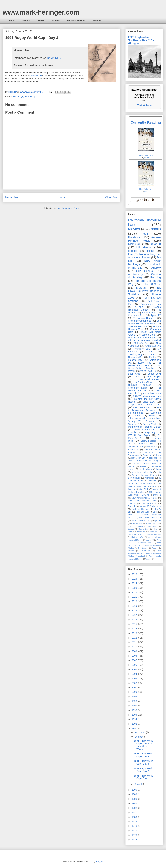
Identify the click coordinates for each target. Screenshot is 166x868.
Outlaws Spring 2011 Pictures (144, 420)
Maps (140, 526)
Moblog (133, 251)
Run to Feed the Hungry (142, 338)
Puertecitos (143, 548)
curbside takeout (139, 385)
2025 (135, 579)
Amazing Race (147, 444)
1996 (135, 710)
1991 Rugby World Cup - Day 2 (144, 770)
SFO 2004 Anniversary (150, 518)
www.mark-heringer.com (41, 12)
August (138, 784)
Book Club (134, 374)
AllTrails (139, 307)
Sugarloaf (148, 455)
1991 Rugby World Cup (24, 96)
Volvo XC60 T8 (148, 371)
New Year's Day (142, 407)
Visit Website (145, 105)
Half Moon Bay (138, 458)
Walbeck (142, 556)
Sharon (131, 551)
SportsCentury (149, 503)
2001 (135, 687)
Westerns (156, 413)
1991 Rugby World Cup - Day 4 (144, 755)
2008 (135, 656)
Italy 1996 (150, 540)
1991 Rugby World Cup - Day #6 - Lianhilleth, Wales (144, 745)
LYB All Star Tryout (139, 435)
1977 (135, 831)
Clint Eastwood (136, 418)
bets (159, 472)
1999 (135, 697)
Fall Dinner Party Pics (144, 364)
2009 (135, 651)
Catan (152, 354)
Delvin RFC (54, 58)
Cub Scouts (144, 271)
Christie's (133, 432)
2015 (135, 624)
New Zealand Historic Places (143, 501)
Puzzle (155, 548)
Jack (155, 512)
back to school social (142, 472)
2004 (135, 674)
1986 (135, 803)
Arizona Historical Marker (144, 475)
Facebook (134, 237)
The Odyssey (146, 156)
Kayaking (150, 432)
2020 (135, 601)
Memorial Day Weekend (140, 484)
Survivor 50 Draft (76, 21)
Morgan (141, 288)
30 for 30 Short (151, 284)
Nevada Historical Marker (144, 308)
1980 (135, 817)
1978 (135, 826)
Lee (130, 254)
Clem (150, 352)
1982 (135, 808)
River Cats (133, 450)
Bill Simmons (136, 413)
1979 (135, 822)
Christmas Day (136, 357)
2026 (135, 574)
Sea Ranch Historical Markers (144, 322)
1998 (135, 701)
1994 (135, 719)
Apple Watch (145, 469)
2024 (135, 583)
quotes (158, 520)
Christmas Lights (138, 388)
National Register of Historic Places (144, 256)
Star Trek (144, 489)
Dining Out (135, 244)
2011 (135, 642)
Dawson (157, 495)
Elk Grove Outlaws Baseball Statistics (144, 291)
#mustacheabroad (144, 430)
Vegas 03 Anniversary (150, 506)
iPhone (138, 416)
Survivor (132, 424)
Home (12, 21)
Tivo (155, 529)
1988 (135, 799)
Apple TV (156, 315)
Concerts (149, 478)
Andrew (156, 268)
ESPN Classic (152, 523)
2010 (135, 647)
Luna (158, 469)
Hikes (151, 251)
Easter (152, 357)
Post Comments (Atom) (68, 208)
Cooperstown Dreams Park (144, 405)
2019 (135, 606)
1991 (135, 728)
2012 (135, 638)
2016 (135, 620)
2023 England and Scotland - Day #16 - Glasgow (141, 40)
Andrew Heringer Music (144, 239)
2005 (135, 669)
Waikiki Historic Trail (141, 520)
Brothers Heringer (141, 509)
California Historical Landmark (144, 222)
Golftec (131, 526)
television (153, 532)
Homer (147, 158)
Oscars (131, 489)
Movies (26, 21)
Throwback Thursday (144, 318)
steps (137, 377)
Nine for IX (152, 447)
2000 (135, 692)
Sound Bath (144, 529)
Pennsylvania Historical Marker (144, 427)
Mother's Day (141, 343)
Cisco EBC (149, 402)
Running (156, 278)
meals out (141, 532)
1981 (135, 813)
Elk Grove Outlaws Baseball (144, 367)
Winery (148, 559)
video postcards (135, 534)
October (139, 737)
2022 (135, 592)
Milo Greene (144, 248)
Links (131, 515)
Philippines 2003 (152, 393)
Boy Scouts (134, 478)
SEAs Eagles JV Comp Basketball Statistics (144, 378)
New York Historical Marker (144, 498)
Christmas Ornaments (140, 321)
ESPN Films (145, 363)
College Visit (149, 424)
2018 (135, 610)
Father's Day (135, 360)
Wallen (143, 466)
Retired (97, 21)
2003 (135, 679)
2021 (135, 597)
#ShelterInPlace (145, 382)
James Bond (148, 335)
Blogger (99, 861)
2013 (135, 633)
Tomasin (132, 506)
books (156, 229)
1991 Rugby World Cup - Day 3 (144, 762)
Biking (152, 416)
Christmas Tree (136, 315)
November (140, 732)
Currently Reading (146, 122)
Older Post (111, 197)
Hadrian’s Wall (142, 512)
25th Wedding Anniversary (147, 396)
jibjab (158, 455)
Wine (130, 532)
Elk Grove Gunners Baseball (144, 340)
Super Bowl (154, 374)
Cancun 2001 (137, 523)
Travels (56, 21)
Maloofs (153, 481)
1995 (135, 715)
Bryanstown (36, 76)
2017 (135, 615)
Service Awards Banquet (149, 461)
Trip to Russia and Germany (144, 409)
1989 (135, 794)
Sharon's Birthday (137, 326)
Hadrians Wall (137, 537)
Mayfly (131, 371)
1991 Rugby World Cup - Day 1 (144, 777)
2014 (135, 629)
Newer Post (12, 197)
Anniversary (136, 274)
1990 (135, 790)
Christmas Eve (153, 346)
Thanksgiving (135, 354)
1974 (135, 840)
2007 (135, 660)
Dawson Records (153, 534)
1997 (135, 706)
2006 (135, 665)
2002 (135, 683)
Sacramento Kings (151, 304)
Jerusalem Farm (136, 447)
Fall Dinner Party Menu (144, 389)
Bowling (146, 495)
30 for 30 (155, 244)
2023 (135, 588)
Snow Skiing (149, 313)
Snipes (131, 529)
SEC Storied (152, 526)
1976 (135, 835)
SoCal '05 (145, 551)
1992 (135, 724)
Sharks (131, 503)
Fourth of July (142, 349)
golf (146, 234)
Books (41, 21)
